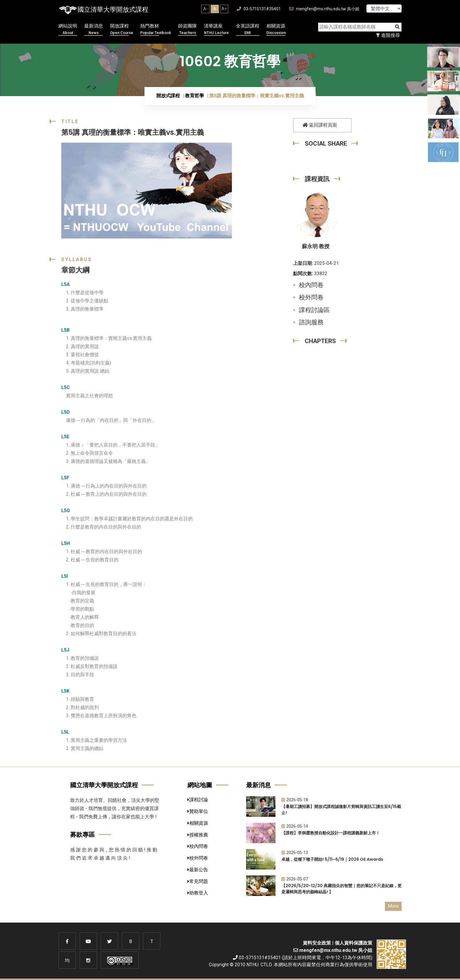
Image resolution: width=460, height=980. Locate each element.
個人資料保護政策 (354, 943)
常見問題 (198, 881)
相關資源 (276, 29)
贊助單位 (198, 811)
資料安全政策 (317, 943)
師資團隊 (187, 29)
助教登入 (198, 893)
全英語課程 (248, 29)
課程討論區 (314, 310)
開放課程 (122, 29)
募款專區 (82, 835)
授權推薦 (198, 835)
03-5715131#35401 (259, 9)
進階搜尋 (388, 35)
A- (206, 9)
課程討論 (198, 800)
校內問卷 (311, 285)
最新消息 (94, 29)
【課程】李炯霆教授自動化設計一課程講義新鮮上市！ (331, 833)
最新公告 (198, 870)
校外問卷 (311, 297)
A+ (224, 9)
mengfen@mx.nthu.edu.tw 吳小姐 (324, 9)
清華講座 (216, 29)
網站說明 (68, 29)
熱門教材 (156, 29)
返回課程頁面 (320, 125)
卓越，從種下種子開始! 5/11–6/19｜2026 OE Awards (332, 859)
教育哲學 (195, 96)
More (393, 906)
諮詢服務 (311, 322)
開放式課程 (168, 96)
